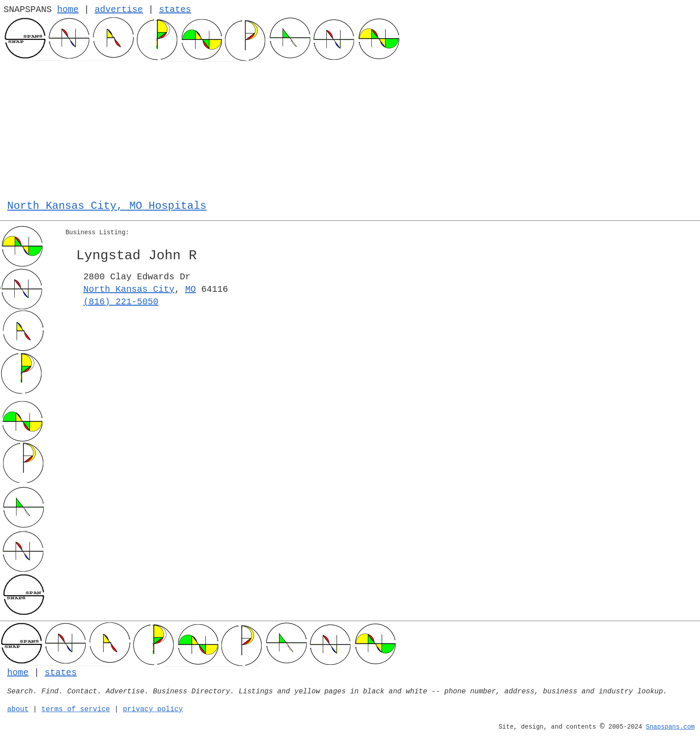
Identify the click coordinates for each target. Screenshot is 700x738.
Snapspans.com (670, 727)
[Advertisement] (350, 129)
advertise (119, 10)
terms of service (76, 709)
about (18, 709)
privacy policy (153, 709)
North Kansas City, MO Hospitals (107, 206)
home (68, 10)
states (175, 10)
